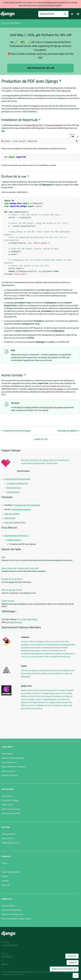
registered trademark (69, 972)
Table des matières (12, 514)
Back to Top (41, 439)
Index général (10, 518)
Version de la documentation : (64, 969)
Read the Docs (16, 622)
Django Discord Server (12, 579)
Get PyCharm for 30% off (41, 68)
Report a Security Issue (11, 809)
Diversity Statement (10, 775)
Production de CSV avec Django (16, 431)
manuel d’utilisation (55, 125)
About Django (7, 754)
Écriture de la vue (14, 488)
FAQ (3, 557)
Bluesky (5, 876)
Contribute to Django (10, 800)
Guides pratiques (14, 540)
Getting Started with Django (13, 758)
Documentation (11, 23)
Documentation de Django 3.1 (16, 536)
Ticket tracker (8, 601)
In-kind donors (10, 945)
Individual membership (11, 813)
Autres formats (13, 492)
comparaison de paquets (53, 407)
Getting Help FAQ (8, 834)
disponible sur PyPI (35, 125)
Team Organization (9, 762)
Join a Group (7, 796)
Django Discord (8, 838)
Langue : (73, 962)
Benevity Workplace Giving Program (16, 919)
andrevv (8, 964)
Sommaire (33, 568)
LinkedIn (5, 881)
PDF (30, 619)
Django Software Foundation (13, 767)
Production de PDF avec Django (17, 479)
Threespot (8, 957)
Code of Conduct (8, 771)
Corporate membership (11, 910)
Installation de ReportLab (17, 483)
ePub (35, 619)
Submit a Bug (7, 805)
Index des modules (16, 568)
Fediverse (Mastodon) (11, 872)
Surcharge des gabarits (69, 431)
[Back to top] (76, 975)
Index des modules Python (15, 522)
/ (72, 136)
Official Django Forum (12, 590)
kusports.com (38, 106)
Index (4, 568)
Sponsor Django (8, 906)
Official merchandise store (12, 914)
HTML (24, 619)
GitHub (4, 863)
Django (8, 14)
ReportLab (66, 91)
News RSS (6, 885)
